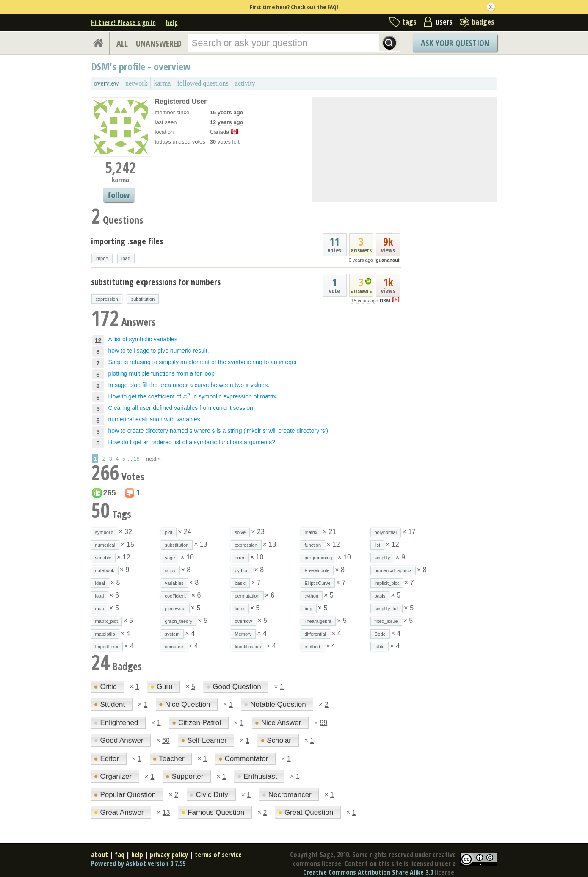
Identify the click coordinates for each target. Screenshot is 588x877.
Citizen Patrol (197, 723)
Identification (248, 647)
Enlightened (117, 723)
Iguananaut (387, 260)
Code (380, 634)
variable (104, 558)
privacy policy (169, 855)
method (313, 647)
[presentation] (187, 396)
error (240, 558)
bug (309, 609)
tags (409, 22)
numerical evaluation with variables (154, 419)
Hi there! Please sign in (123, 22)
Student (110, 704)
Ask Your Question (455, 43)
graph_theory (179, 621)
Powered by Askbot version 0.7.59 (138, 863)
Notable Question (276, 704)
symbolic (104, 532)
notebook (105, 570)
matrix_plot (107, 621)
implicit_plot (387, 583)
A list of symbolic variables (143, 339)
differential (316, 634)
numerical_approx (393, 570)
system (173, 634)
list (377, 545)
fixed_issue (386, 621)
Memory (243, 634)
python (242, 570)
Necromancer (288, 795)
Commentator (244, 759)
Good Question (235, 687)
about (99, 855)
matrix (311, 532)
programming (319, 558)
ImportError (107, 647)
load (126, 258)
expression (107, 299)
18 (136, 459)
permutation (247, 596)
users (444, 22)
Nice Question (186, 704)
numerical (105, 545)
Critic (106, 687)
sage (170, 558)
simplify (382, 558)
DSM (385, 301)
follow (119, 195)
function (313, 545)
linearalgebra (318, 621)
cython (312, 596)
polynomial (386, 532)
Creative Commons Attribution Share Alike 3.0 (368, 872)
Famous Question (214, 812)
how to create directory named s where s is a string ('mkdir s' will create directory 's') (218, 431)
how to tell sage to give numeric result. (159, 351)
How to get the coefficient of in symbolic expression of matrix (192, 396)
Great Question (307, 812)
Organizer (114, 776)
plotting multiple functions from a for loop (161, 373)
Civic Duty (210, 795)
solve (240, 532)
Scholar (277, 740)
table (380, 647)
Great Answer (120, 812)
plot (169, 532)
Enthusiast (258, 776)
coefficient (175, 596)
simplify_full (387, 609)
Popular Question (126, 795)
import (102, 258)
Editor (108, 759)
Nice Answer (279, 723)
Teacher (170, 759)
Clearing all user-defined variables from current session (181, 408)
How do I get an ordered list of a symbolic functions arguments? (192, 442)
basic (240, 583)
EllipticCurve (318, 583)
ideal (100, 583)
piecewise (175, 609)
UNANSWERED (159, 43)
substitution (143, 299)
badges (483, 22)
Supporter (185, 776)
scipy (170, 570)
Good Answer (120, 740)
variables (174, 583)
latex (240, 609)
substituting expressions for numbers (156, 282)
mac (100, 609)
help (172, 22)
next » (153, 459)
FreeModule (317, 570)
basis (380, 596)
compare (174, 647)
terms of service (218, 855)
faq (120, 855)
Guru (163, 687)
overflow (244, 621)
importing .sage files (127, 241)
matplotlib (105, 634)
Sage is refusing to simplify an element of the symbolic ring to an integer (203, 362)
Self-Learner (205, 740)
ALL (122, 43)
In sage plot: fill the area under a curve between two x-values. (189, 385)
